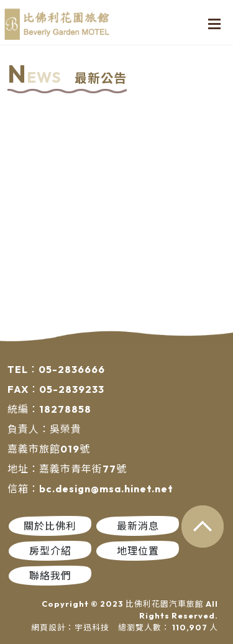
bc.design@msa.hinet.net (106, 489)
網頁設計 (48, 627)
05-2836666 (72, 369)
